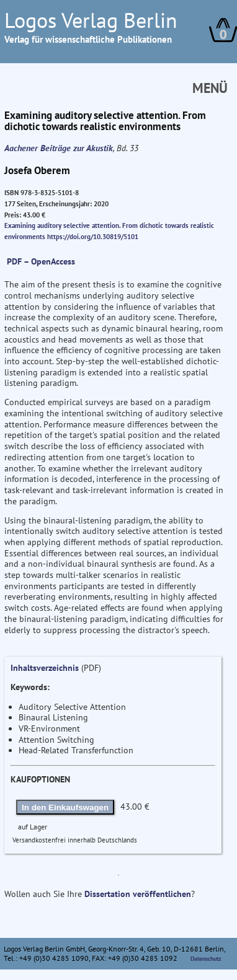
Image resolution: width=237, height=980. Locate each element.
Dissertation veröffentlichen (138, 894)
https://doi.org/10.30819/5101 (93, 237)
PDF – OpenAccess (41, 261)
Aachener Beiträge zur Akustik (59, 148)
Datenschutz (206, 959)
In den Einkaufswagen (65, 807)
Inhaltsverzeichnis (45, 668)
